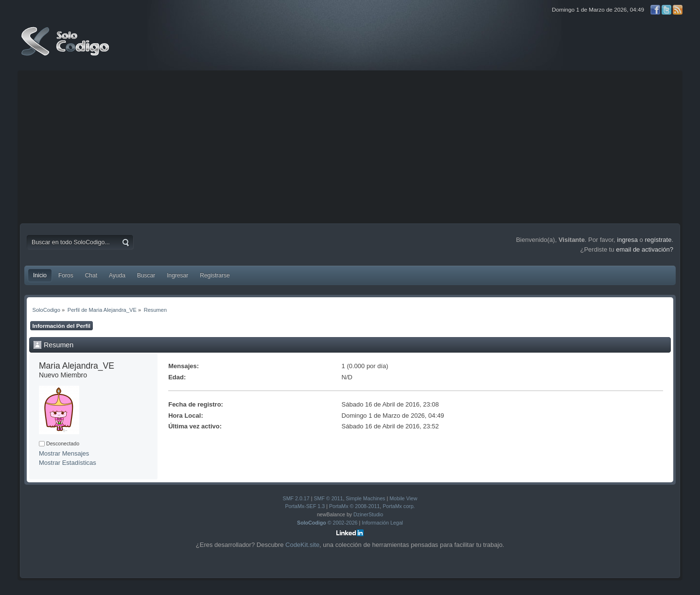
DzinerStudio (368, 514)
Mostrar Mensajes (64, 453)
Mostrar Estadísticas (68, 463)
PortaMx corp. (399, 506)
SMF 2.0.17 (296, 498)
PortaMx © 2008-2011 (354, 506)
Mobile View (403, 498)
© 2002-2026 (327, 523)
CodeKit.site (302, 545)
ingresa (627, 240)
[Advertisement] (350, 146)
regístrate (658, 240)
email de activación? (645, 249)
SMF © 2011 (328, 498)
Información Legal (382, 523)
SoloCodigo (66, 49)
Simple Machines (365, 498)
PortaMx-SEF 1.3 (305, 506)
